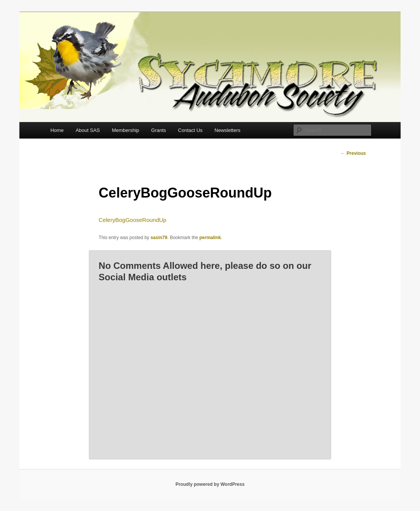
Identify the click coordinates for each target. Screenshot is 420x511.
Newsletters (228, 130)
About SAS (88, 130)
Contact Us (190, 130)
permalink (210, 238)
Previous (353, 153)
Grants (159, 130)
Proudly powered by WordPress (210, 484)
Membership (125, 130)
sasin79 (159, 238)
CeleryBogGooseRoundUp (133, 220)
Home (57, 130)
